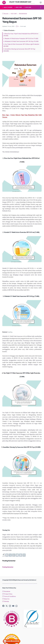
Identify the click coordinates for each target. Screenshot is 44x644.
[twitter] (10, 555)
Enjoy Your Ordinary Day (20, 2)
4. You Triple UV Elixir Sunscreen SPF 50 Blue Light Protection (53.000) (21, 45)
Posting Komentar (8, 567)
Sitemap (6, 601)
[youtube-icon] (13, 606)
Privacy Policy (7, 594)
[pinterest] (21, 555)
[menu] (4, 3)
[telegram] (17, 555)
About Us (6, 599)
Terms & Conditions (9, 596)
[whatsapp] (14, 555)
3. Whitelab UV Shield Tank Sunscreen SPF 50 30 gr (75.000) (21, 41)
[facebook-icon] (3, 606)
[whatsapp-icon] (17, 606)
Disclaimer (6, 591)
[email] (24, 555)
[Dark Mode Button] (41, 3)
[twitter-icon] (7, 606)
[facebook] (7, 555)
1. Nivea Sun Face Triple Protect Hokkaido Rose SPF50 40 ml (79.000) (21, 35)
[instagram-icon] (10, 606)
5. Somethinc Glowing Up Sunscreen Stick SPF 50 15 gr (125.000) (19, 50)
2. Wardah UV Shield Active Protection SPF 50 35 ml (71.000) (21, 39)
